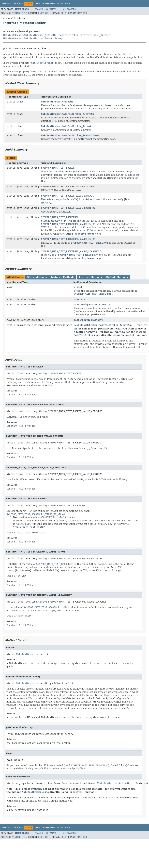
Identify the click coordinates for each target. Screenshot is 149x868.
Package (18, 4)
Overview (6, 4)
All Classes (69, 9)
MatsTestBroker (26, 299)
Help (67, 4)
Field (25, 13)
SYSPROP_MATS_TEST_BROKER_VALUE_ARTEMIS (68, 196)
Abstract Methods (90, 277)
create (78, 299)
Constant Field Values (21, 395)
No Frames (51, 9)
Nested (16, 13)
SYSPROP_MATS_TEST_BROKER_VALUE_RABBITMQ (68, 208)
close (77, 287)
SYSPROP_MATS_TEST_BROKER (58, 168)
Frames (39, 9)
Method (44, 13)
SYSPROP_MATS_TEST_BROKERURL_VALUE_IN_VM (68, 239)
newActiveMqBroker (86, 325)
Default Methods (117, 277)
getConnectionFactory (88, 320)
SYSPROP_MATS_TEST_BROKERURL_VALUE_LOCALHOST (71, 251)
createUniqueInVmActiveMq (90, 304)
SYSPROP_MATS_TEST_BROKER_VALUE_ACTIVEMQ (68, 187)
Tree (37, 4)
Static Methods (37, 277)
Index (60, 4)
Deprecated (48, 4)
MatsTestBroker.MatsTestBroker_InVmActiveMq (32, 38)
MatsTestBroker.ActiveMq (57, 102)
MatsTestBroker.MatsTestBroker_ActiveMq (30, 35)
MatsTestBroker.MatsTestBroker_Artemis (85, 35)
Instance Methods (63, 277)
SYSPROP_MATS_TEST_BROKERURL (60, 217)
